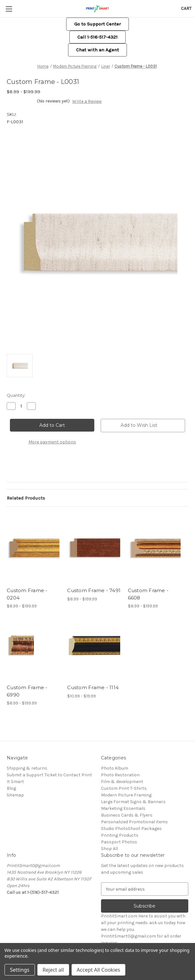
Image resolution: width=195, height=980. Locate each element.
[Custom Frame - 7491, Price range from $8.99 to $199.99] (94, 548)
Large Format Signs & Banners (133, 802)
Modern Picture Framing (126, 795)
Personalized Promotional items (134, 822)
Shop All (109, 849)
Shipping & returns (27, 768)
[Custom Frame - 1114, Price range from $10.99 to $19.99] (94, 645)
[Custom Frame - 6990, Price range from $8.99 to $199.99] (34, 645)
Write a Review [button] (87, 101)
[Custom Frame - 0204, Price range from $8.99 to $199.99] (34, 548)
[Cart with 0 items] (186, 8)
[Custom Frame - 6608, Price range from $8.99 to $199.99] (155, 548)
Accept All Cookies (98, 970)
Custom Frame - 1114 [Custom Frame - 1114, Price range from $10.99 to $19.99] (93, 687)
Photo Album (115, 768)
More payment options (52, 442)
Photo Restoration (120, 775)
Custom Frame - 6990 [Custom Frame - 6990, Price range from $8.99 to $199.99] (27, 691)
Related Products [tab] (26, 498)
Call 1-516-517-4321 (97, 37)
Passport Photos (119, 842)
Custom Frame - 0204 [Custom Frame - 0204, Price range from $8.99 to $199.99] (27, 594)
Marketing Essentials (123, 808)
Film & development (122, 782)
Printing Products (120, 835)
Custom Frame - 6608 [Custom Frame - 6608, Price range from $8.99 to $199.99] (148, 594)
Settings (20, 970)
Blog (11, 788)
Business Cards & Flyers (127, 815)
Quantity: (16, 395)
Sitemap (15, 795)
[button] (97, 24)
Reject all (53, 970)
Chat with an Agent (97, 50)
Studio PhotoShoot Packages (131, 829)
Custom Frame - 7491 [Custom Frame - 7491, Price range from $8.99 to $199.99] (94, 590)
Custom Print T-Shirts (124, 788)
